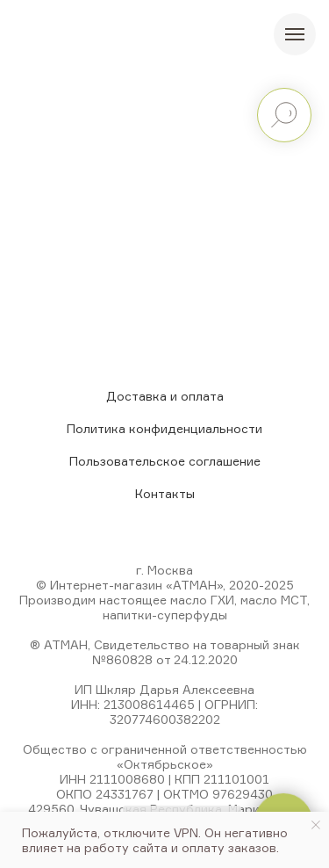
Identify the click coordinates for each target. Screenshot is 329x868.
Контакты (165, 493)
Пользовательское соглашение (165, 461)
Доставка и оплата (165, 396)
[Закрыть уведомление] (316, 825)
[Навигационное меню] (295, 34)
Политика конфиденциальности (164, 428)
